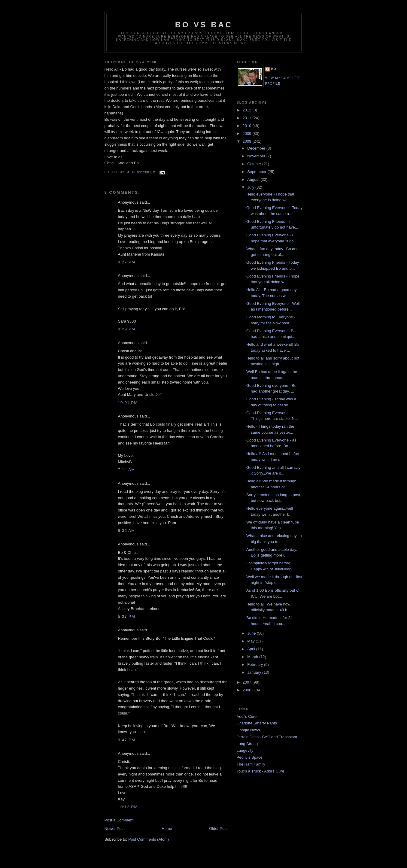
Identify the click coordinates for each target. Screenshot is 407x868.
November (257, 156)
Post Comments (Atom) (149, 839)
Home (167, 829)
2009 (248, 134)
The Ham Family (251, 764)
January (255, 672)
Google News (248, 730)
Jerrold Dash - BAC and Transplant (267, 737)
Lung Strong (247, 744)
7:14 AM (127, 470)
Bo (274, 69)
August (254, 179)
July (251, 187)
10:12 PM (128, 807)
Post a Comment (119, 820)
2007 (248, 682)
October (255, 164)
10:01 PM (128, 403)
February (256, 665)
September (257, 172)
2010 (248, 126)
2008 (248, 141)
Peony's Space (250, 757)
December (257, 148)
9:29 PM (127, 329)
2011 (248, 118)
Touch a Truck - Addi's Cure (261, 771)
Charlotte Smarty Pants (257, 723)
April (252, 649)
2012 (248, 110)
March (253, 657)
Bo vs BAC (204, 25)
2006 (248, 690)
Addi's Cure (247, 716)
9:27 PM (127, 262)
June (252, 633)
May (251, 641)
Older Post (218, 829)
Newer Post (115, 829)
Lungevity (245, 750)
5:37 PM (127, 616)
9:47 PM (127, 740)
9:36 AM (127, 531)
